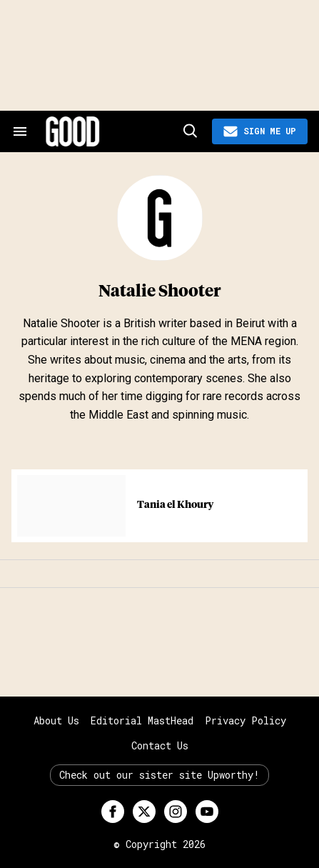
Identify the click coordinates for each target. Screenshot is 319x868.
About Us (56, 720)
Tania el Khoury (175, 505)
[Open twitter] (144, 812)
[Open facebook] (113, 812)
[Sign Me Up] (260, 131)
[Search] (189, 131)
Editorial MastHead (142, 720)
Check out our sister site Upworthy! (159, 775)
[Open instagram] (176, 812)
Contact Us (160, 745)
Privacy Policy (245, 720)
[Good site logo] (112, 131)
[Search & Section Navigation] (20, 131)
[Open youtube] (207, 812)
